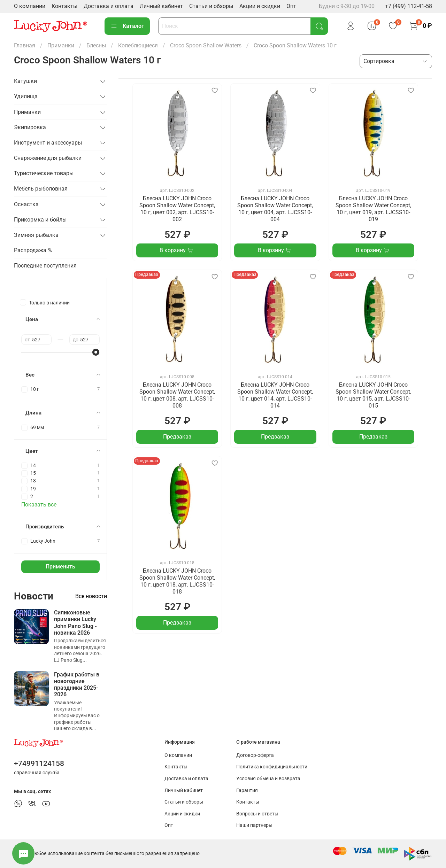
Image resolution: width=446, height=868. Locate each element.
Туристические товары (44, 173)
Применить (60, 567)
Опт (291, 6)
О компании (30, 6)
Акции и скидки (260, 6)
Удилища (26, 96)
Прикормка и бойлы (40, 220)
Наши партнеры (254, 825)
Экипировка (30, 127)
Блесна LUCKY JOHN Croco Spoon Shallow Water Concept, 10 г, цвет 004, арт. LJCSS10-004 (275, 209)
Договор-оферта (255, 755)
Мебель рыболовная (41, 189)
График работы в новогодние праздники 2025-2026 (77, 685)
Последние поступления (45, 266)
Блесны (96, 45)
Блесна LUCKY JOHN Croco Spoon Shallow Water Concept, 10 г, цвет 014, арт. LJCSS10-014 (275, 395)
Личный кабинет (161, 6)
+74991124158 (39, 764)
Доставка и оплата (109, 6)
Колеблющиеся (138, 45)
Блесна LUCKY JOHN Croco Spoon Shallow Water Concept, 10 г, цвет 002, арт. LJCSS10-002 (177, 209)
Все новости (91, 596)
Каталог (127, 26)
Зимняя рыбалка (36, 235)
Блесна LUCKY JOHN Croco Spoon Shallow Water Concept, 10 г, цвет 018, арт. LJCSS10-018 (177, 581)
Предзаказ (177, 437)
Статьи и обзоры (211, 6)
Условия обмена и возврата (268, 779)
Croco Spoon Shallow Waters (206, 45)
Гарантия (247, 790)
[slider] (96, 352)
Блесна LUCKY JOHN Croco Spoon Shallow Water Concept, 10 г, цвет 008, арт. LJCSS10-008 (177, 395)
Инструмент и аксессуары (48, 143)
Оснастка (26, 204)
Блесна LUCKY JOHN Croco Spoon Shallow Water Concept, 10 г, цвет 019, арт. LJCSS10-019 (373, 209)
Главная (25, 45)
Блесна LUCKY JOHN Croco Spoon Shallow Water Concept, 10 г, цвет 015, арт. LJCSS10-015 (373, 395)
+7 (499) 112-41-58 (409, 6)
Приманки (61, 45)
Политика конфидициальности (272, 767)
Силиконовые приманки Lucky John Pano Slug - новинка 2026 (75, 623)
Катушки (25, 81)
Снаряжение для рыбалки (48, 158)
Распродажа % (33, 250)
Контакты (64, 6)
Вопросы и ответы (257, 814)
